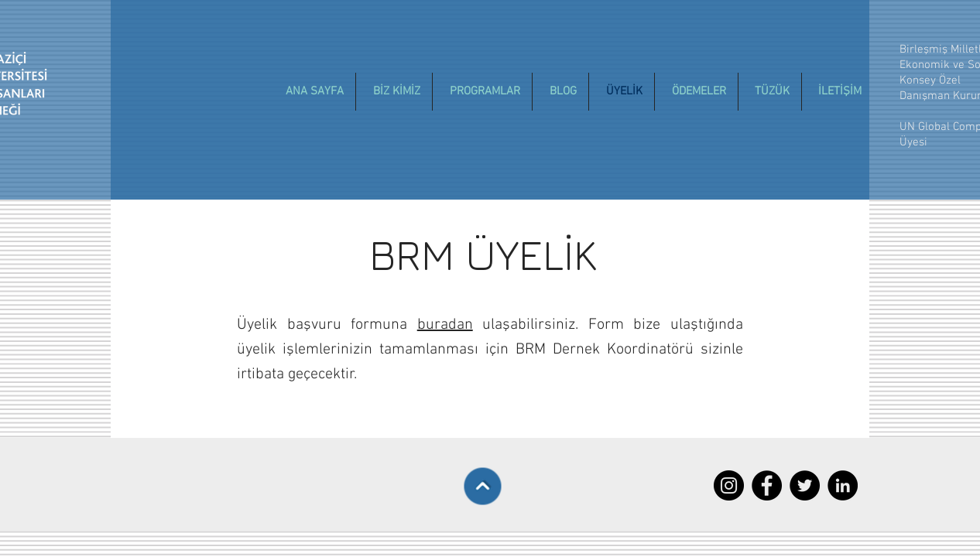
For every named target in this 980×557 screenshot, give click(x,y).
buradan (445, 325)
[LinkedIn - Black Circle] (843, 485)
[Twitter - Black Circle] (805, 485)
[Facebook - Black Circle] (767, 485)
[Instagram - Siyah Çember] (729, 485)
